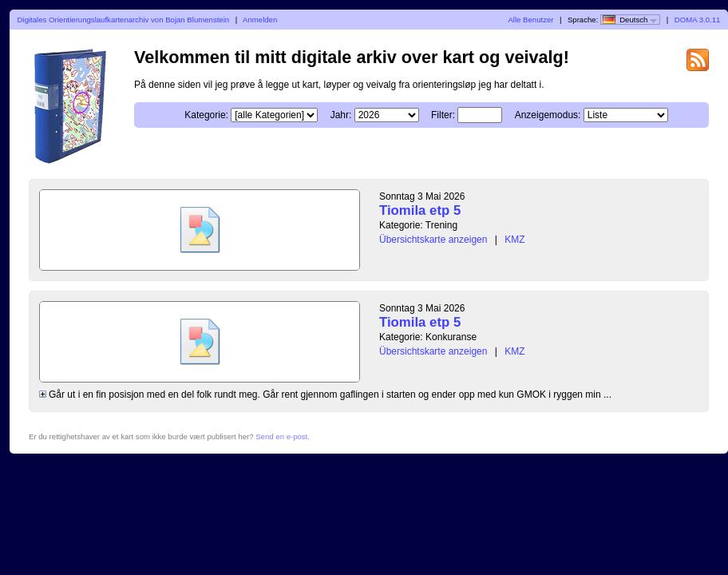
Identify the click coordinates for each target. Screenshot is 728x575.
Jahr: (341, 115)
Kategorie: (206, 115)
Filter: (443, 115)
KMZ (514, 240)
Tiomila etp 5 (420, 210)
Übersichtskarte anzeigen (433, 240)
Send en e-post (281, 436)
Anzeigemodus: (548, 115)
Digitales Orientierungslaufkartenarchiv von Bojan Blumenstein (124, 20)
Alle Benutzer (530, 20)
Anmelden (260, 20)
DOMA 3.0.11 (698, 20)
